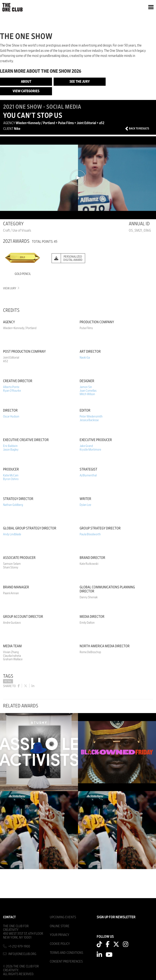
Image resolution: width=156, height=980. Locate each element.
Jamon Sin (86, 387)
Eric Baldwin (10, 446)
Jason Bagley (11, 450)
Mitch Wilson (87, 394)
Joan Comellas (88, 391)
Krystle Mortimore (90, 450)
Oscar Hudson (11, 416)
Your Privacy (60, 935)
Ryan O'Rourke (12, 391)
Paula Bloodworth (90, 534)
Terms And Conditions (66, 953)
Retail (8, 681)
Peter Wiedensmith (91, 416)
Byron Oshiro (11, 479)
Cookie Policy (60, 944)
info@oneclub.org (22, 954)
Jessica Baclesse (89, 420)
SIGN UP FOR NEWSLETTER (116, 917)
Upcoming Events (63, 917)
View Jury (11, 288)
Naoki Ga (85, 358)
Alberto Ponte (11, 387)
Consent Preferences (66, 961)
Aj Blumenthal (88, 475)
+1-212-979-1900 (19, 946)
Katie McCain (11, 475)
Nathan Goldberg (13, 505)
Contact (9, 917)
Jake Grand (86, 446)
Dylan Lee (85, 505)
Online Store (60, 926)
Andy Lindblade (12, 534)
